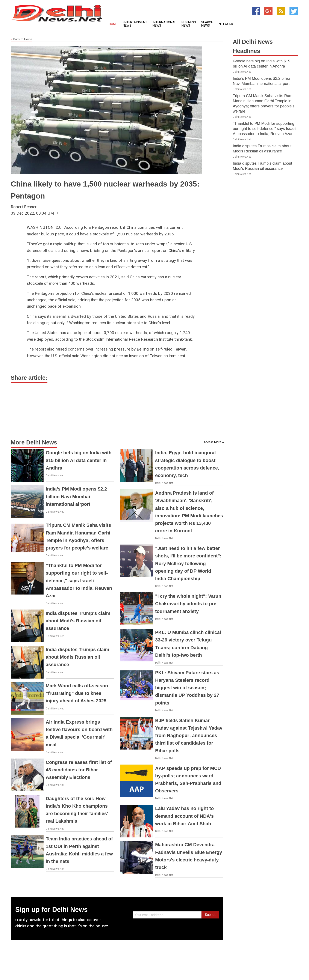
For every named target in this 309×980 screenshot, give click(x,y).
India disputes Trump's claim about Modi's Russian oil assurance (78, 621)
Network (226, 24)
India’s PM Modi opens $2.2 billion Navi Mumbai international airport (76, 496)
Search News (207, 24)
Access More (212, 442)
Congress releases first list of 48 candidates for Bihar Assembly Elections (79, 770)
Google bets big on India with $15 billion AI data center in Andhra (79, 460)
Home (113, 24)
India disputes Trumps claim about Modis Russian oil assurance (77, 657)
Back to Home (21, 39)
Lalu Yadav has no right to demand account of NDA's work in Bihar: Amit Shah (184, 816)
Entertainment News (135, 24)
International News (164, 24)
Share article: (29, 378)
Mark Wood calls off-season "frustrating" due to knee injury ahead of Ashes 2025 (77, 693)
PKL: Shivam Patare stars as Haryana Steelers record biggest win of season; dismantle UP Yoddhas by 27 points (187, 688)
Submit (210, 915)
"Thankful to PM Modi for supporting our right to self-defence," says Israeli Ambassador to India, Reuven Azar (79, 581)
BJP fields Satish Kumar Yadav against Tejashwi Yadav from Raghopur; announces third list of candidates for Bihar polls (189, 736)
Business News (189, 24)
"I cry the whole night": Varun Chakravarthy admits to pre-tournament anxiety (188, 604)
